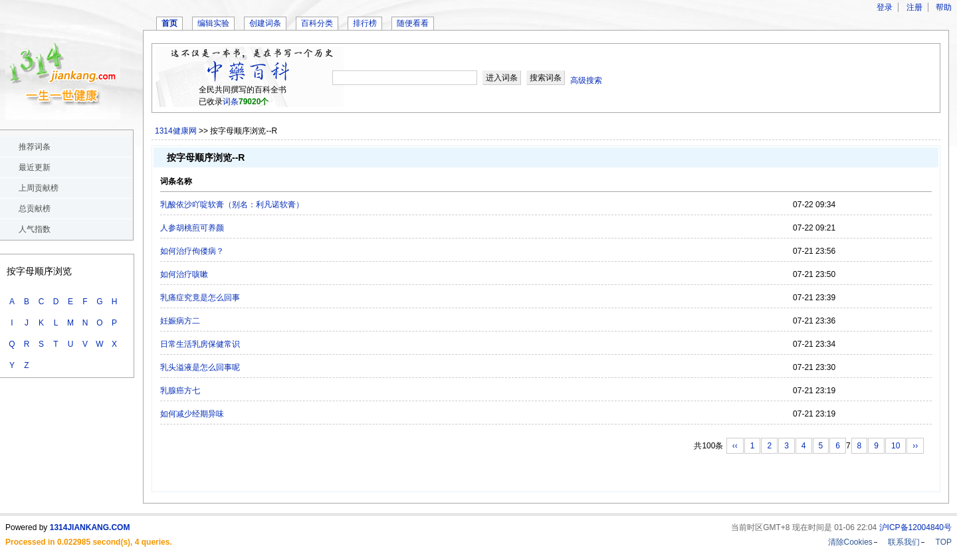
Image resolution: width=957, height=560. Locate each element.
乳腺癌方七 (180, 391)
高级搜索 (586, 80)
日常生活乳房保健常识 (200, 344)
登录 (885, 7)
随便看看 (413, 23)
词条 (231, 102)
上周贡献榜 (39, 188)
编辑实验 (213, 23)
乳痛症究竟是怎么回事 (200, 298)
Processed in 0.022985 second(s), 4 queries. (89, 542)
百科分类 (317, 23)
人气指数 (35, 229)
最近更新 (35, 167)
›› (915, 446)
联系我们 (904, 542)
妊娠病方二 (180, 321)
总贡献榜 (35, 209)
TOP (944, 542)
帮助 (944, 7)
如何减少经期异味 (192, 414)
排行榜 (365, 23)
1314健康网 (176, 131)
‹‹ (735, 446)
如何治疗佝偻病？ (192, 251)
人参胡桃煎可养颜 (192, 228)
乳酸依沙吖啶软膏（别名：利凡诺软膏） (232, 205)
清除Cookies (850, 542)
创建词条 (265, 23)
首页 (169, 23)
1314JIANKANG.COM (90, 527)
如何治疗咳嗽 (184, 274)
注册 (914, 7)
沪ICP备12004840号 (915, 527)
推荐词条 (35, 147)
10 (896, 446)
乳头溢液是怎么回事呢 (200, 367)
